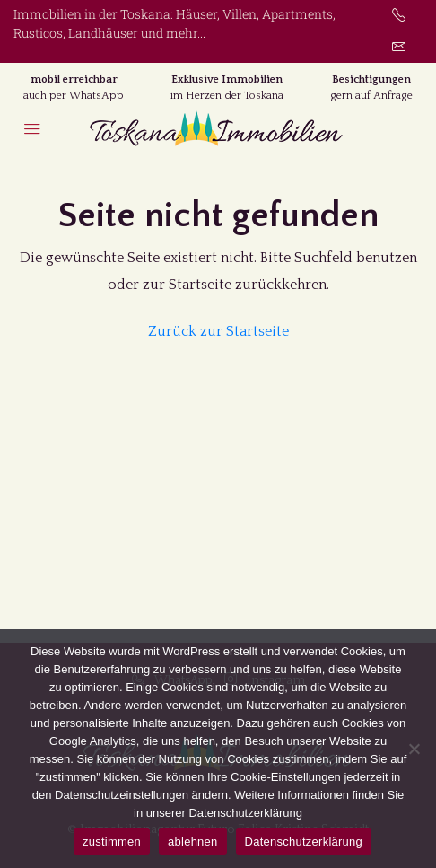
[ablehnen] (414, 749)
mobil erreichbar (74, 79)
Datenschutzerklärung (304, 842)
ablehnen (193, 842)
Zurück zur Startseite (218, 331)
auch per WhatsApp (74, 96)
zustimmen (112, 842)
